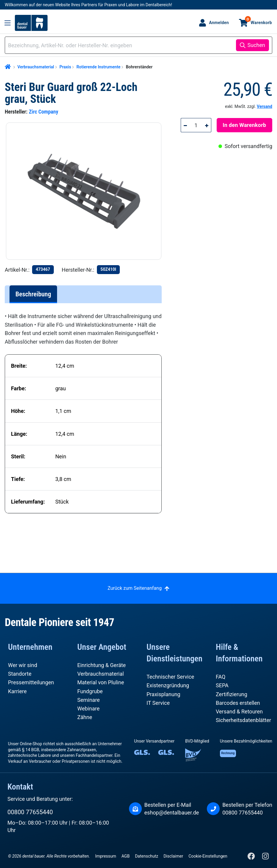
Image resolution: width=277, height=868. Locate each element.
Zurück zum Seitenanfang (135, 588)
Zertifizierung (232, 694)
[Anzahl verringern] (185, 125)
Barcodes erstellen (238, 703)
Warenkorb (258, 21)
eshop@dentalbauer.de (172, 813)
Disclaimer (173, 856)
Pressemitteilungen (31, 682)
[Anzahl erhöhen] (207, 125)
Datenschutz (147, 856)
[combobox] (121, 45)
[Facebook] (252, 857)
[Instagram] (265, 857)
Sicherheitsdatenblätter (243, 720)
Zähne (85, 717)
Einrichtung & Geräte (101, 665)
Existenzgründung (168, 685)
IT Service (158, 703)
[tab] (33, 294)
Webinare (88, 709)
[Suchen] (252, 45)
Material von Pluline (101, 682)
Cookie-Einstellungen (208, 856)
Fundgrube (90, 691)
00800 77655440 (30, 812)
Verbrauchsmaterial (101, 674)
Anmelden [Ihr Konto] (219, 23)
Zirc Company (44, 112)
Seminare (89, 700)
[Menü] (8, 23)
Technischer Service (170, 677)
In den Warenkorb (244, 125)
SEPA (222, 685)
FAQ (221, 677)
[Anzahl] (196, 125)
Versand (265, 106)
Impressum (106, 856)
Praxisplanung (163, 694)
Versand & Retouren (239, 711)
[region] (86, 191)
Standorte (20, 674)
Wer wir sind (23, 665)
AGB (126, 856)
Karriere (17, 691)
